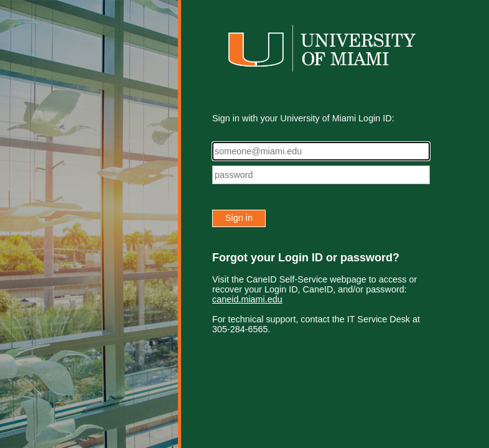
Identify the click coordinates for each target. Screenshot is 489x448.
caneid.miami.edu (247, 299)
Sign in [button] (239, 218)
